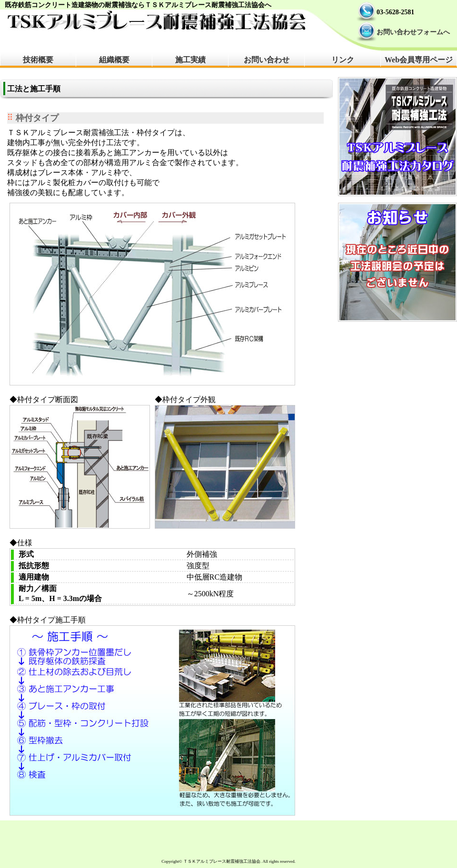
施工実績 (190, 60)
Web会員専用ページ (419, 60)
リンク (343, 60)
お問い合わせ (267, 60)
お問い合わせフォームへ (413, 32)
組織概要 (114, 60)
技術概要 (38, 60)
